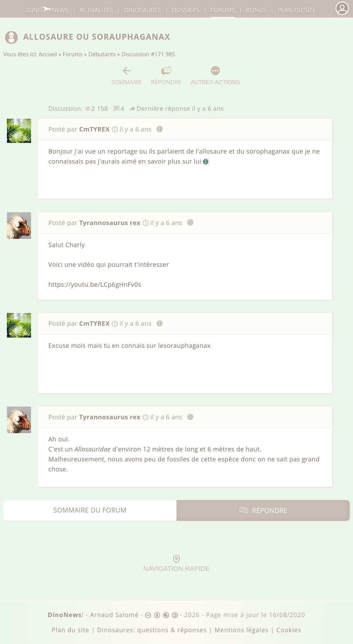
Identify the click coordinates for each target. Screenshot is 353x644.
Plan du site (297, 10)
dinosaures (142, 10)
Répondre (166, 76)
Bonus (256, 10)
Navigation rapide (176, 564)
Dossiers (186, 10)
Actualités (96, 10)
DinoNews (48, 10)
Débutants (102, 54)
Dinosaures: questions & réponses (152, 630)
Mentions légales (241, 630)
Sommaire (127, 76)
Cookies (289, 630)
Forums (73, 54)
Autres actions (215, 75)
